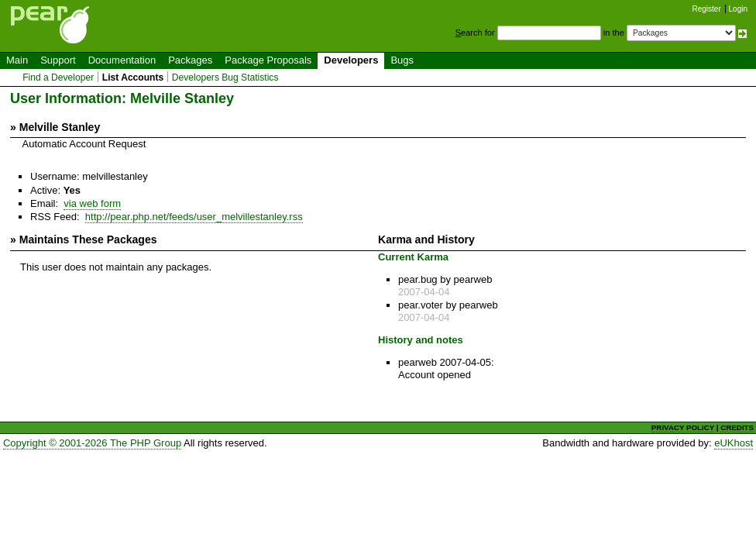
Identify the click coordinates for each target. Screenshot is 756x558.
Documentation (122, 60)
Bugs (402, 60)
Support (58, 60)
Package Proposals (268, 60)
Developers (351, 60)
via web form (92, 203)
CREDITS (737, 427)
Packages (190, 60)
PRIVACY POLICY (683, 427)
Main (17, 60)
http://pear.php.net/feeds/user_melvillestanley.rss (194, 217)
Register (707, 9)
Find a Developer (58, 77)
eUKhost (734, 443)
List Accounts (133, 77)
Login (738, 9)
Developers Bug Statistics (225, 77)
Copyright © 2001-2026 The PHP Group (92, 443)
